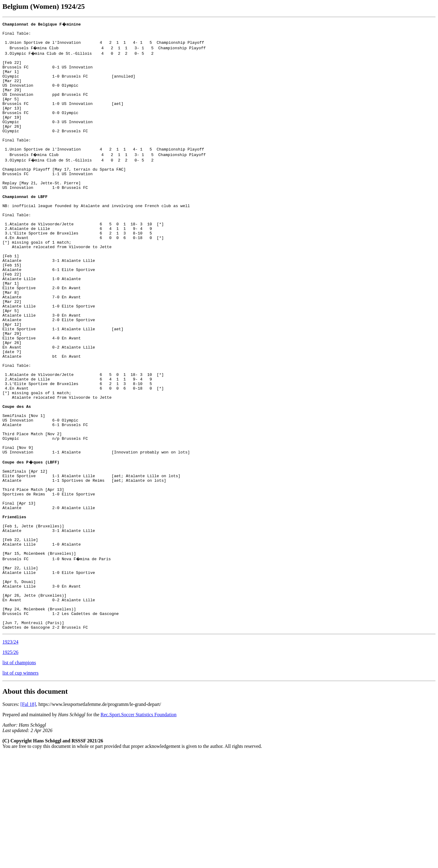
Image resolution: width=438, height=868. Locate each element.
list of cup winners (21, 787)
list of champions (19, 777)
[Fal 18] (28, 818)
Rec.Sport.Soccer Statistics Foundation (139, 829)
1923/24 (10, 756)
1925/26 (10, 766)
